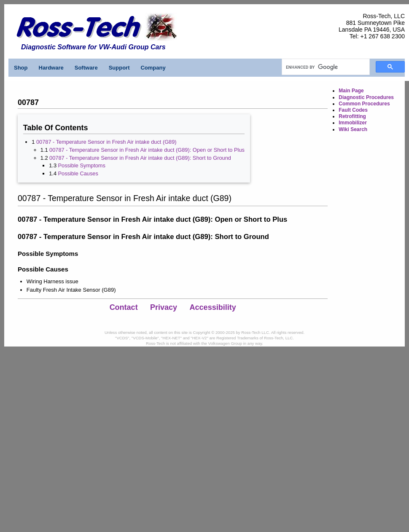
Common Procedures (364, 104)
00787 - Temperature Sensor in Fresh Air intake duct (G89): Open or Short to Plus (147, 150)
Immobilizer (353, 123)
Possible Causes (78, 173)
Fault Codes (353, 110)
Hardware (51, 68)
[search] (325, 67)
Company (153, 68)
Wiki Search (353, 129)
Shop (21, 68)
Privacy (164, 307)
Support (119, 68)
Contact (124, 307)
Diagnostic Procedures (366, 97)
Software (86, 68)
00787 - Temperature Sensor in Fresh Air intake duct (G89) (106, 142)
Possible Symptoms (82, 165)
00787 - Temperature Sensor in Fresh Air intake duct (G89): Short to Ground (140, 158)
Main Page (351, 91)
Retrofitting (352, 116)
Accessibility (213, 307)
